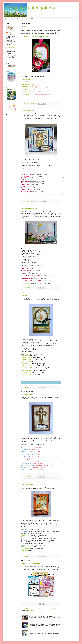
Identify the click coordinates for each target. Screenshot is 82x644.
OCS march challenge (27, 547)
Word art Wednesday (27, 279)
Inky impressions (26, 176)
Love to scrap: (25, 356)
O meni (13, 19)
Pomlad (24, 295)
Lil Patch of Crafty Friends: (29, 366)
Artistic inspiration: (26, 90)
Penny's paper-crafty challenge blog (31, 275)
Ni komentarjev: (33, 604)
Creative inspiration (26, 552)
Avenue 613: (24, 81)
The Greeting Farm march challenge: (31, 282)
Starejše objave (57, 608)
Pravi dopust (32, 623)
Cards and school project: (28, 95)
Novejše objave (25, 608)
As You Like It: (26, 456)
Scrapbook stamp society (28, 466)
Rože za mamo (27, 484)
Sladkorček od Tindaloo (30, 563)
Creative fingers (25, 451)
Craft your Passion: (27, 357)
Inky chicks (24, 272)
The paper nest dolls (27, 448)
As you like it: (25, 531)
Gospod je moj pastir (29, 394)
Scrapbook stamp (28, 277)
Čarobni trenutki (27, 111)
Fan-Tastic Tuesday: (27, 88)
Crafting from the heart (27, 80)
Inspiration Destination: (27, 86)
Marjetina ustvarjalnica (31, 8)
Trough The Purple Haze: (28, 93)
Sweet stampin (25, 549)
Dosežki (19, 19)
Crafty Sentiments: (27, 370)
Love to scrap (25, 450)
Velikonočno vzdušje (29, 209)
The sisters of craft (26, 191)
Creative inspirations (27, 190)
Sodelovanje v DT (28, 19)
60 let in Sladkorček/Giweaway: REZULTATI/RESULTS (41, 615)
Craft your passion (26, 274)
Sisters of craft (25, 91)
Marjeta (10, 33)
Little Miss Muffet (26, 269)
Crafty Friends (25, 85)
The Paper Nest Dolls (27, 183)
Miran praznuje (32, 631)
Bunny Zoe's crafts (26, 178)
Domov (7, 19)
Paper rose (45, 37)
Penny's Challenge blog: (28, 455)
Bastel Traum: (25, 284)
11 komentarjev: (33, 202)
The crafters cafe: (26, 539)
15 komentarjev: (33, 288)
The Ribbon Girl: (26, 364)
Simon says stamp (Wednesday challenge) (33, 280)
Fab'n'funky (24, 186)
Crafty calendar (25, 181)
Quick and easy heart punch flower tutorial (31, 37)
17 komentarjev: (33, 387)
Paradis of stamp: (26, 535)
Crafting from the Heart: (28, 359)
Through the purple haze (28, 270)
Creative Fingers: (26, 362)
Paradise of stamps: (27, 374)
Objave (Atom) (31, 611)
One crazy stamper (26, 174)
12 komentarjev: (33, 104)
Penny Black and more (27, 188)
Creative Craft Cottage (27, 83)
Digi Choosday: (26, 372)
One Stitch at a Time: (28, 368)
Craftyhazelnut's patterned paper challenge (33, 193)
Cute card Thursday (26, 185)
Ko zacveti (25, 26)
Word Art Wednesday (27, 453)
